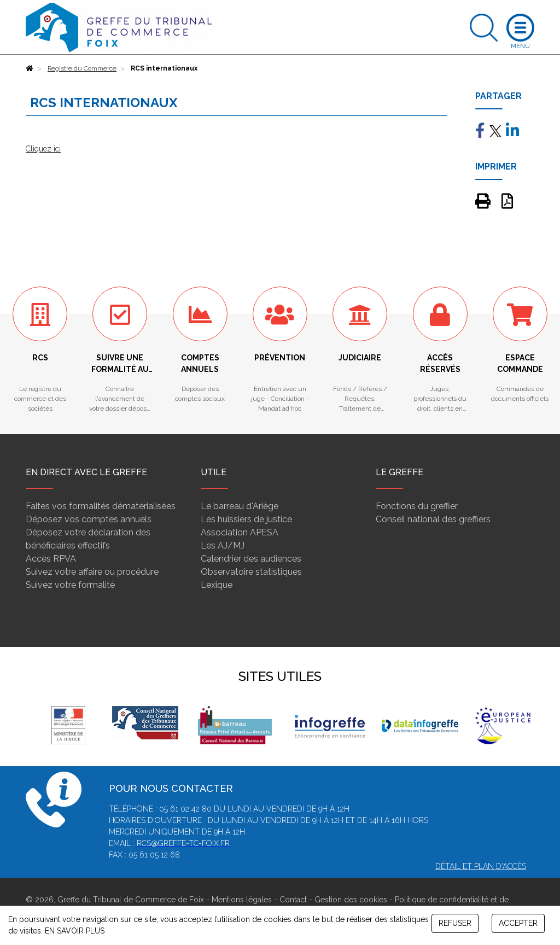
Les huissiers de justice (246, 519)
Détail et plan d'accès (481, 866)
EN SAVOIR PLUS (75, 931)
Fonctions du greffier (417, 506)
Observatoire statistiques (251, 572)
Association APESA (240, 532)
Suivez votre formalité (70, 585)
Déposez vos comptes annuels (89, 519)
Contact (293, 900)
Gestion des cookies (351, 900)
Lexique (217, 585)
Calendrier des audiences (251, 559)
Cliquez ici (43, 149)
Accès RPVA (51, 559)
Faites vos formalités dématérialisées (101, 506)
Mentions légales (242, 900)
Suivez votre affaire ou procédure (92, 572)
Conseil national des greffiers (433, 519)
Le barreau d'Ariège (240, 506)
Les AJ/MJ (223, 546)
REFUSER (455, 923)
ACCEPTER (518, 923)
